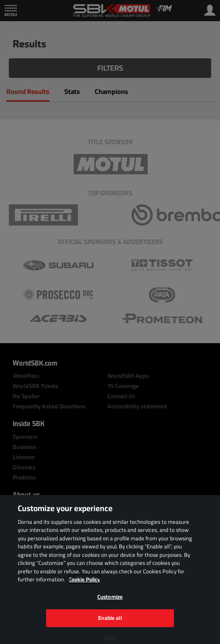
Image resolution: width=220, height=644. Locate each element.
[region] (110, 570)
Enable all (110, 618)
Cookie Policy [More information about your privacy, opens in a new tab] (84, 579)
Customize (110, 597)
